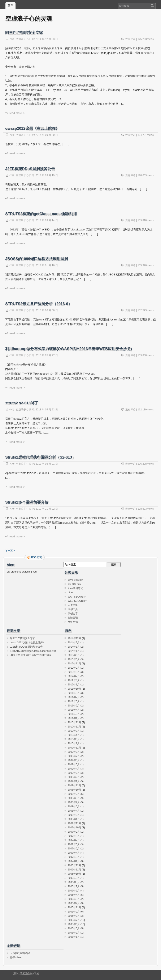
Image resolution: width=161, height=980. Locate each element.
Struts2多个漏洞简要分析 (27, 502)
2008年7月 (74, 802)
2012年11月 (74, 664)
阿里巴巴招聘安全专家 (24, 33)
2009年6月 (74, 760)
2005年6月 (74, 924)
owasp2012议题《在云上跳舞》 (32, 128)
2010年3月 (74, 739)
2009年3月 (74, 773)
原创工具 (73, 609)
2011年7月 (74, 697)
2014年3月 (74, 647)
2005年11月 (74, 907)
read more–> (17, 113)
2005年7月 (74, 920)
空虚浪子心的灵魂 (29, 19)
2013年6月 (74, 655)
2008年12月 (74, 786)
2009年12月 (74, 748)
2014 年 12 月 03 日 (47, 39)
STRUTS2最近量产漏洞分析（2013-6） (39, 304)
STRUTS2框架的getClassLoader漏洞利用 (41, 214)
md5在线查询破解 (20, 953)
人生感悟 (73, 605)
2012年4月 (74, 680)
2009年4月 (74, 769)
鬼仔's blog (16, 958)
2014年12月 (74, 638)
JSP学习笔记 (75, 584)
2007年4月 (74, 853)
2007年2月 (74, 857)
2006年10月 (74, 874)
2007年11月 (74, 823)
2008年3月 (74, 815)
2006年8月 (74, 882)
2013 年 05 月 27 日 (47, 355)
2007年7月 (74, 840)
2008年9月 (74, 794)
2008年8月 (74, 798)
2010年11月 (74, 727)
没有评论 (130, 39)
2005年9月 (74, 912)
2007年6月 (74, 844)
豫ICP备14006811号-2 (26, 973)
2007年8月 (74, 836)
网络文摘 (73, 622)
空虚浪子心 (22, 39)
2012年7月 (74, 676)
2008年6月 (74, 807)
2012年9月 (74, 668)
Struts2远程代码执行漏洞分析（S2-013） (40, 457)
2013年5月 (74, 659)
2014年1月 (74, 651)
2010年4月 (74, 735)
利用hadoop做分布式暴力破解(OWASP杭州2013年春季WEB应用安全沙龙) (69, 349)
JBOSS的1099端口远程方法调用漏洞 (37, 259)
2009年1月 (74, 781)
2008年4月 (74, 811)
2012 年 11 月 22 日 (47, 509)
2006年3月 (74, 899)
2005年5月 (74, 928)
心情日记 (73, 618)
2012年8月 (74, 672)
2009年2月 (74, 777)
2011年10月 (74, 689)
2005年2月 (74, 933)
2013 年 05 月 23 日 (47, 410)
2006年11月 (74, 870)
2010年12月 (74, 722)
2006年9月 (74, 878)
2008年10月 (74, 790)
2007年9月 (74, 832)
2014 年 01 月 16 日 (47, 265)
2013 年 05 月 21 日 (47, 464)
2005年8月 (74, 916)
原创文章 (73, 614)
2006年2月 (74, 903)
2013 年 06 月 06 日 (47, 310)
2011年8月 (74, 693)
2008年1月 (74, 819)
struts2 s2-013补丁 (22, 403)
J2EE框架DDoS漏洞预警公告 (30, 169)
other (71, 592)
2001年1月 (74, 937)
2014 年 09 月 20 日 (47, 135)
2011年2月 (74, 714)
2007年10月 (74, 828)
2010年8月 (74, 731)
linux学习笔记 (75, 588)
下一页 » (10, 551)
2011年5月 (74, 706)
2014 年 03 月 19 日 (47, 175)
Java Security (75, 580)
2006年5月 (74, 891)
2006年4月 (74, 895)
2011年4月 (74, 710)
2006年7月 (74, 886)
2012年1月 (74, 685)
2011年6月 (74, 701)
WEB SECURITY (77, 601)
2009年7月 (74, 756)
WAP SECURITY (77, 597)
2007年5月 (74, 849)
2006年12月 (74, 865)
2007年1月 (74, 861)
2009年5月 (74, 764)
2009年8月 (74, 752)
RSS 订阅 (37, 557)
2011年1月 (74, 718)
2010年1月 (74, 743)
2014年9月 (74, 643)
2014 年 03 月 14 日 (47, 220)
